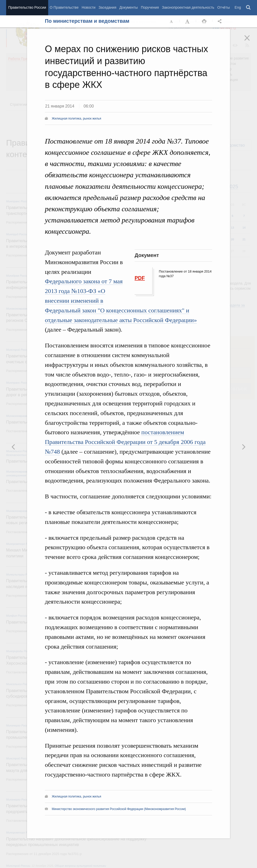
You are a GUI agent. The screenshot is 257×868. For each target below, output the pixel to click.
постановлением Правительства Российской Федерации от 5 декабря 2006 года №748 (125, 442)
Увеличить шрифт (188, 21)
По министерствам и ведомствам (87, 21)
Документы (128, 7)
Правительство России (27, 7)
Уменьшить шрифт (172, 21)
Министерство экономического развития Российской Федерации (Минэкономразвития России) (119, 809)
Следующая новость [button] (14, 447)
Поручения (150, 7)
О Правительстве (64, 7)
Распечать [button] (204, 21)
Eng (238, 7)
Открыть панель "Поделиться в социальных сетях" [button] (221, 21)
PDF (140, 278)
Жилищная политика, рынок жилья (76, 119)
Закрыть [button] (251, 41)
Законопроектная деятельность (188, 7)
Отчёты (223, 7)
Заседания (107, 7)
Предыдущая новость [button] (243, 447)
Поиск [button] (249, 8)
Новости (88, 7)
